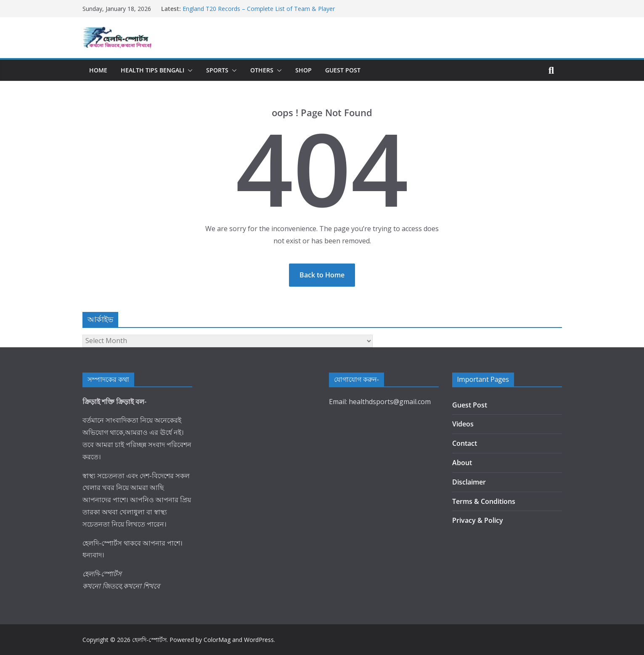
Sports (217, 70)
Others (262, 70)
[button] (188, 70)
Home (98, 70)
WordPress (259, 640)
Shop (303, 70)
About (462, 463)
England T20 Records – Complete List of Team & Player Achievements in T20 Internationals (259, 13)
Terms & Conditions (484, 501)
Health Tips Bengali (152, 70)
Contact (465, 443)
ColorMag (217, 640)
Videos (463, 424)
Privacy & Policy (478, 520)
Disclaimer (469, 482)
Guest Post (343, 70)
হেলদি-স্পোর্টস (149, 640)
